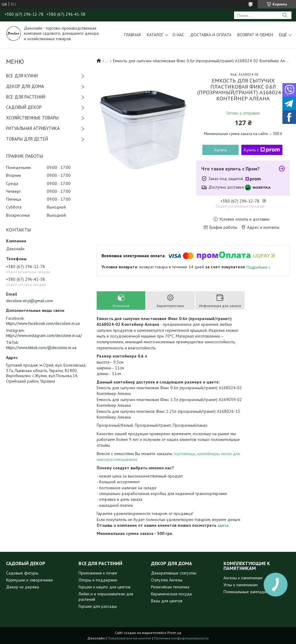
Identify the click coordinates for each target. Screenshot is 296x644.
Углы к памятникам (241, 585)
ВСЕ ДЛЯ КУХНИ (22, 76)
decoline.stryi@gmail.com (29, 301)
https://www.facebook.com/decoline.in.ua (43, 323)
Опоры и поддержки (98, 580)
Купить (220, 150)
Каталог (155, 35)
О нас (178, 35)
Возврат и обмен (255, 35)
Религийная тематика (170, 587)
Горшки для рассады (98, 606)
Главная (132, 35)
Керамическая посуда (171, 594)
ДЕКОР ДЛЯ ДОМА (25, 86)
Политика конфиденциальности (181, 638)
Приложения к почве (98, 573)
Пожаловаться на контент (129, 638)
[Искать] (285, 15)
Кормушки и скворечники (29, 580)
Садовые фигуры (22, 573)
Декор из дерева (23, 587)
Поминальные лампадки (246, 592)
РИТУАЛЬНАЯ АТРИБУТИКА (33, 128)
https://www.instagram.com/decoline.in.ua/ (44, 335)
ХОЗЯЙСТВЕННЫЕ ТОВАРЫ (32, 118)
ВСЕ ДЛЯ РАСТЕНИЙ (26, 97)
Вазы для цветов (167, 601)
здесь (223, 525)
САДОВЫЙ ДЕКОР (24, 107)
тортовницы (185, 454)
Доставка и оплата (211, 35)
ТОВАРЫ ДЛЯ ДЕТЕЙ (27, 139)
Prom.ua (174, 633)
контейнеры (208, 454)
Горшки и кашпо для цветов (105, 587)
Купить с (262, 150)
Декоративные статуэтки (174, 573)
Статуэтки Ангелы (167, 580)
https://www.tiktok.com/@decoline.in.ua (41, 348)
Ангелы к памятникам (243, 578)
